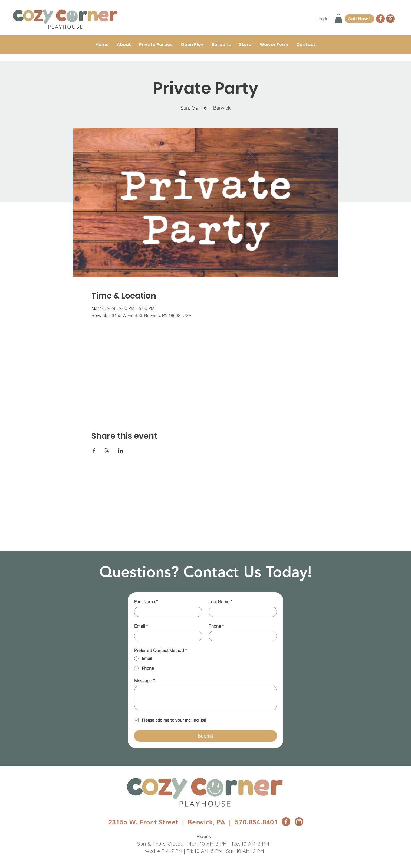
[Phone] (241, 636)
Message (144, 681)
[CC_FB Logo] (380, 19)
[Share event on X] (107, 451)
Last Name (220, 602)
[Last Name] (241, 612)
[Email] (167, 636)
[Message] (205, 698)
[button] (338, 19)
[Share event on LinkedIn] (121, 451)
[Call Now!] (359, 19)
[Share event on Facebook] (94, 451)
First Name (146, 602)
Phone (216, 626)
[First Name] (167, 612)
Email (141, 626)
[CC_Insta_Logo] (390, 19)
